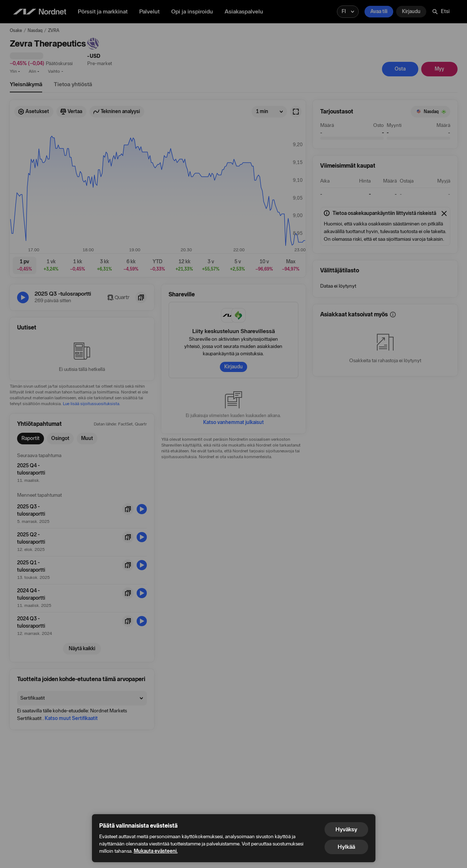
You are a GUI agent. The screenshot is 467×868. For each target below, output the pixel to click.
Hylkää (346, 847)
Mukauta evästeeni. (156, 851)
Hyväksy (346, 829)
